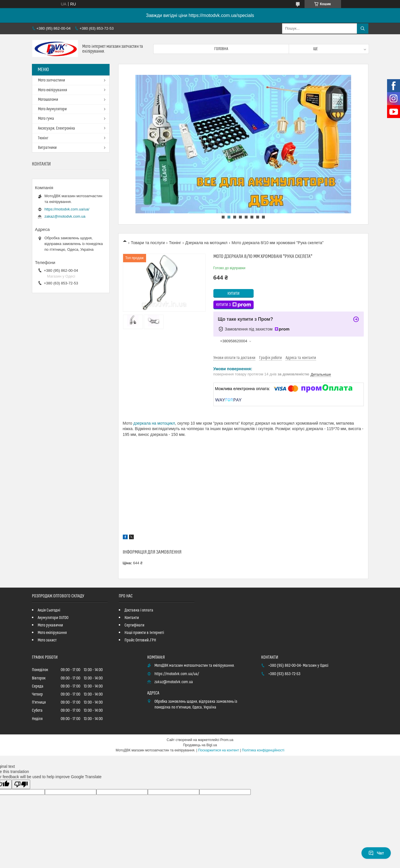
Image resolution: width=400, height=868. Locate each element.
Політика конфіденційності (263, 750)
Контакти (132, 618)
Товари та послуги (148, 243)
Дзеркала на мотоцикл (206, 243)
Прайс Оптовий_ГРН (140, 640)
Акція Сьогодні (49, 610)
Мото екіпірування (52, 90)
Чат (376, 853)
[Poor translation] (21, 784)
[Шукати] (363, 29)
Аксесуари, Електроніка (57, 128)
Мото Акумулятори (52, 109)
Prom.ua (227, 740)
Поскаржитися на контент (219, 750)
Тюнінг (175, 243)
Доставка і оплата (139, 610)
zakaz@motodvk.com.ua (65, 216)
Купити (234, 294)
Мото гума (46, 119)
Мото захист (47, 640)
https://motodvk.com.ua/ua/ (67, 209)
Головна (221, 49)
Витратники (47, 148)
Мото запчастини (51, 80)
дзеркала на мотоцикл (154, 423)
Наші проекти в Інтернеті (144, 633)
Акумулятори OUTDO (53, 618)
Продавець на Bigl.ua (200, 745)
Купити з (234, 305)
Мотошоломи (48, 100)
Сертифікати (134, 625)
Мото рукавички (50, 625)
